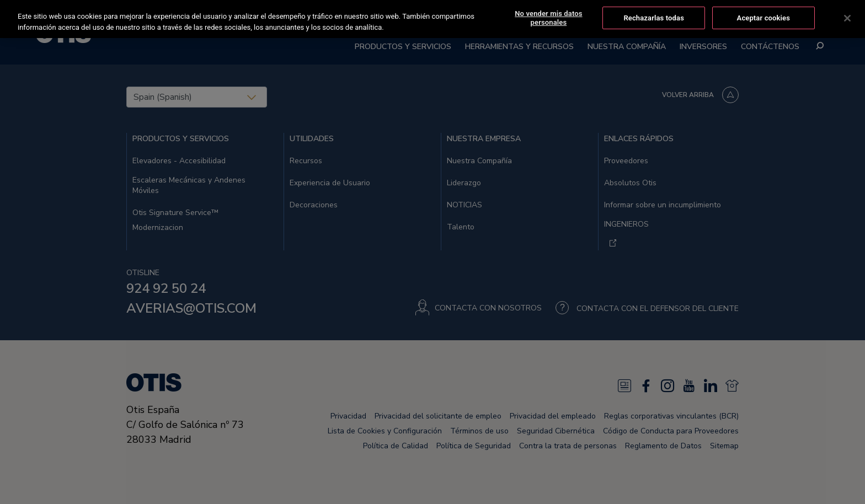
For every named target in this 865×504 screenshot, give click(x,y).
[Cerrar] (847, 18)
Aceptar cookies (763, 18)
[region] (432, 19)
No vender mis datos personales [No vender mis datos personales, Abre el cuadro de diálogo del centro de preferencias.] (548, 18)
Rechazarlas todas (654, 18)
